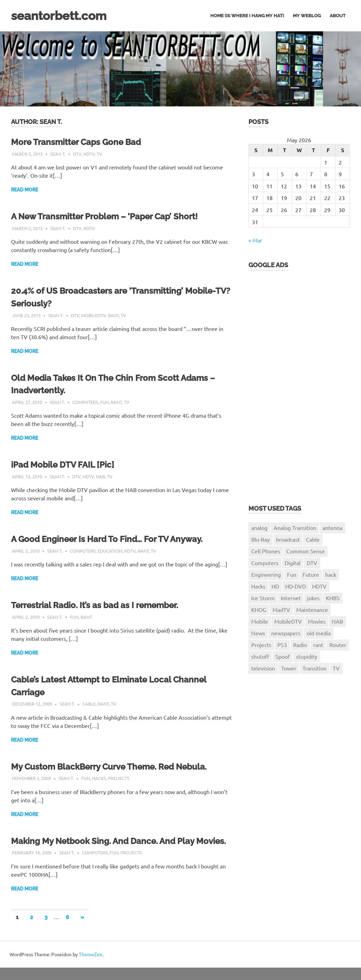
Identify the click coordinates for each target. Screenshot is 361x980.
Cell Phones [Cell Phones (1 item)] (266, 551)
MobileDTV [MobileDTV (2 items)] (288, 621)
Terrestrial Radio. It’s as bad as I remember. (102, 605)
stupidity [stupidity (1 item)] (307, 656)
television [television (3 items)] (263, 668)
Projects (119, 778)
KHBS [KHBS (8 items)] (333, 598)
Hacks (99, 778)
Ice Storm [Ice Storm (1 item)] (263, 598)
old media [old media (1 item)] (319, 633)
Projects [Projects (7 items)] (261, 645)
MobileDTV (93, 315)
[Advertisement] (276, 383)
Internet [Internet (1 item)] (291, 598)
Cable (89, 704)
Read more (25, 190)
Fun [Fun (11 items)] (292, 574)
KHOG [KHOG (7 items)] (259, 609)
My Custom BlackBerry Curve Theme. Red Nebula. (118, 767)
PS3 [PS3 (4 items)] (282, 645)
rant (113, 315)
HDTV (89, 154)
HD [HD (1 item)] (275, 586)
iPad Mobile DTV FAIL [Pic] (66, 465)
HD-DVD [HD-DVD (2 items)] (296, 586)
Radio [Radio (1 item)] (300, 645)
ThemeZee (91, 967)
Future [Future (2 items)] (311, 574)
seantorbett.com (63, 15)
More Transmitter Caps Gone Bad (82, 142)
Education (110, 551)
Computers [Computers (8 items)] (265, 563)
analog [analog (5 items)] (259, 528)
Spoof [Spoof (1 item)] (283, 656)
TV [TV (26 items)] (336, 668)
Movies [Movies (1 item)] (317, 621)
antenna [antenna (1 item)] (332, 528)
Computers (85, 402)
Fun (104, 402)
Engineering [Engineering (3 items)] (266, 574)
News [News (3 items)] (258, 633)
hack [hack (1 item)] (331, 574)
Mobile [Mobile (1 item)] (260, 621)
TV (99, 154)
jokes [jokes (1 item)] (313, 598)
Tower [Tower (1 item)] (289, 668)
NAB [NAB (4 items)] (337, 621)
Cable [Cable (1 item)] (313, 539)
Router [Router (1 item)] (338, 645)
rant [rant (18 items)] (318, 645)
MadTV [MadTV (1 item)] (281, 609)
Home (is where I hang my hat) (247, 16)
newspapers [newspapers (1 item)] (286, 633)
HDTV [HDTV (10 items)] (319, 586)
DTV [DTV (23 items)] (312, 563)
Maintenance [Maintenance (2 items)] (312, 609)
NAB (100, 476)
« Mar (255, 240)
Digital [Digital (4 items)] (293, 563)
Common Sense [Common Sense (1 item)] (306, 551)
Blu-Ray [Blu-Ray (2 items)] (261, 539)
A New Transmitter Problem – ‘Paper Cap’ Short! (112, 216)
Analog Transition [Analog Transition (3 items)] (295, 528)
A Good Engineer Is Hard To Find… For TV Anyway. (114, 539)
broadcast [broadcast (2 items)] (288, 539)
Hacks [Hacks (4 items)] (258, 586)
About (338, 16)
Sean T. (58, 154)
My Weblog (307, 16)
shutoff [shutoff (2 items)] (260, 656)
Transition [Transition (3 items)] (315, 668)
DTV (77, 154)
